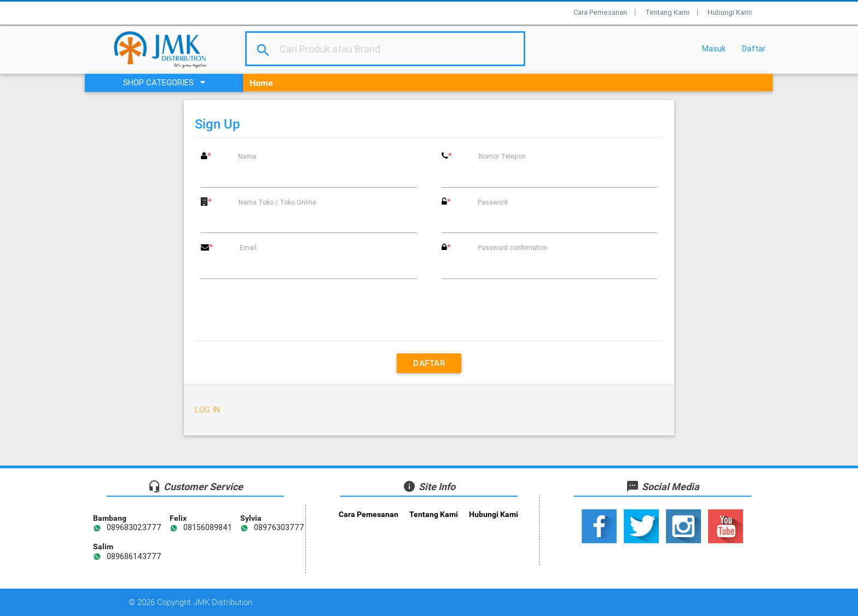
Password (493, 202)
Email (248, 248)
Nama (247, 156)
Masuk (714, 48)
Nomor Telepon (502, 156)
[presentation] (429, 309)
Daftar (754, 48)
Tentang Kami (667, 12)
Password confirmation (513, 248)
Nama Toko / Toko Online (277, 202)
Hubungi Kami (730, 12)
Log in (207, 409)
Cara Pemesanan (600, 12)
